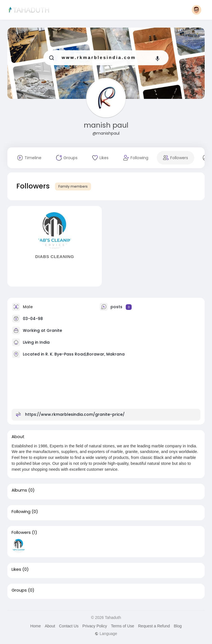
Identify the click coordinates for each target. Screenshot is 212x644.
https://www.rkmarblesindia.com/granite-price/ (75, 414)
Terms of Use (122, 626)
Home (35, 626)
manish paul (106, 125)
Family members (73, 186)
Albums (19, 490)
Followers (21, 532)
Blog (178, 626)
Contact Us (69, 626)
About (50, 626)
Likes (16, 569)
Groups (19, 590)
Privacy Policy (95, 626)
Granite (54, 330)
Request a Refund (154, 626)
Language (106, 634)
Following (21, 512)
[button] (196, 10)
